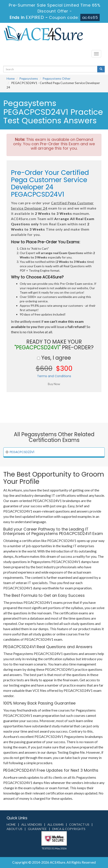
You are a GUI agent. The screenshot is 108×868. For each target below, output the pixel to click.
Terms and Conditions (54, 376)
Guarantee (37, 829)
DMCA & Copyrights (69, 829)
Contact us (79, 824)
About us (14, 829)
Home (11, 78)
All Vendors (32, 824)
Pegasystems (29, 78)
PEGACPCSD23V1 (22, 452)
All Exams (56, 824)
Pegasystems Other (57, 78)
